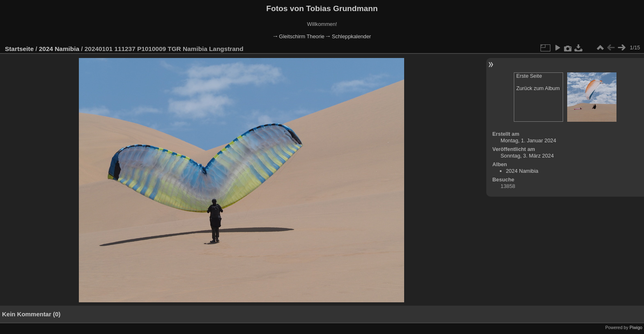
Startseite (19, 49)
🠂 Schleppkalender (348, 36)
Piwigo (636, 327)
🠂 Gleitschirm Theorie (299, 36)
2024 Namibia (59, 49)
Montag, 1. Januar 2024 (528, 140)
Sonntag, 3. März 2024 (527, 156)
